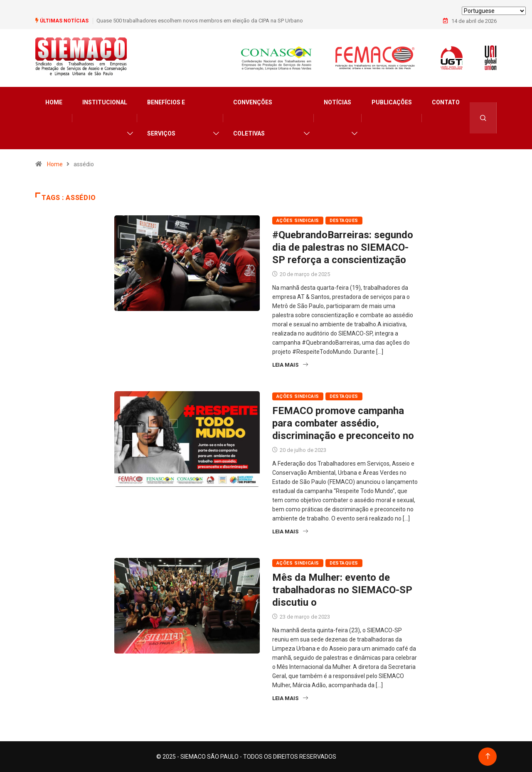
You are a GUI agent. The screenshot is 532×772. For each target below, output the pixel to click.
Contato (446, 102)
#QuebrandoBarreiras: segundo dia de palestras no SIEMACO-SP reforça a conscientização (343, 247)
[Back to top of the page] (488, 756)
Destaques (344, 221)
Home (54, 102)
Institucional (105, 102)
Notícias (337, 102)
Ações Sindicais (298, 221)
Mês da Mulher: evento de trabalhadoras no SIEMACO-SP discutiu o (342, 590)
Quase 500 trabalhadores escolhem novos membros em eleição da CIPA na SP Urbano (200, 21)
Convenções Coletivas (253, 118)
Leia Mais (290, 365)
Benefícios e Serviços (166, 118)
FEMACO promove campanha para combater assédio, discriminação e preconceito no (343, 423)
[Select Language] (494, 11)
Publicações (392, 102)
